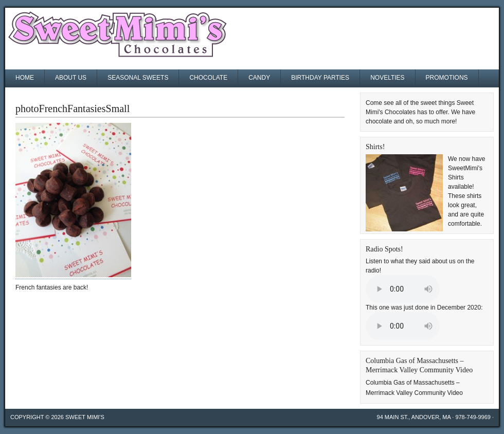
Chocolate (208, 78)
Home (25, 78)
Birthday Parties (320, 78)
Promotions (447, 78)
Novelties (387, 78)
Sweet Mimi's (85, 417)
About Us (71, 78)
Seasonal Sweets (138, 78)
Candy (259, 78)
